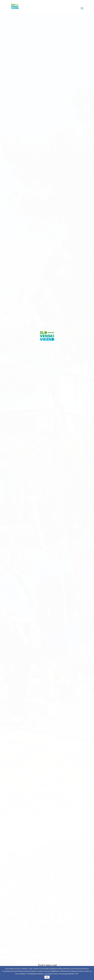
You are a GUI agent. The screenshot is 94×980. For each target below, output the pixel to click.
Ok (47, 977)
